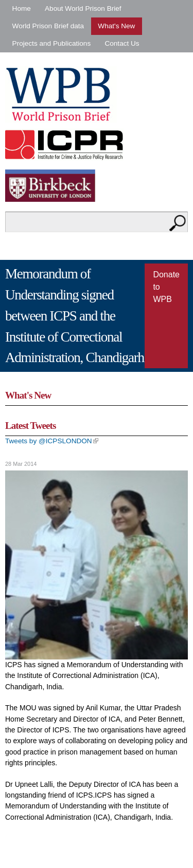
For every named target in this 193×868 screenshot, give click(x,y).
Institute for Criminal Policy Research (67, 145)
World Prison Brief (61, 95)
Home (22, 8)
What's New (116, 26)
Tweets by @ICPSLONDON (52, 441)
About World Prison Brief (83, 8)
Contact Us (122, 43)
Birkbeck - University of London (57, 186)
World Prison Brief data (48, 26)
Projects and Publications (52, 43)
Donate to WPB (166, 287)
